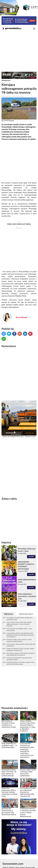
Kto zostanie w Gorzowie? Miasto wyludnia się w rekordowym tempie (20, 619)
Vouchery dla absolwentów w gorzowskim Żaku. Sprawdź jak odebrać (19, 659)
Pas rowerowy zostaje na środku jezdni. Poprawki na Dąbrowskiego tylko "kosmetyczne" (21, 654)
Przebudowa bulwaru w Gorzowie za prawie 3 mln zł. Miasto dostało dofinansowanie (21, 663)
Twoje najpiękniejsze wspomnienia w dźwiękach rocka (27, 596)
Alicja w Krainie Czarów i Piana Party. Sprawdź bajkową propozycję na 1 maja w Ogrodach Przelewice (19, 624)
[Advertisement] (19, 52)
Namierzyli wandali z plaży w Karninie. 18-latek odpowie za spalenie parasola (19, 641)
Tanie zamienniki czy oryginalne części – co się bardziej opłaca (19, 630)
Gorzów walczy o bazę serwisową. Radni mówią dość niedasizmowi (21, 645)
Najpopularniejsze (26, 614)
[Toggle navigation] (34, 29)
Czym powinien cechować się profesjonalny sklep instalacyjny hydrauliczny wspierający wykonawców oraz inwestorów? (20, 635)
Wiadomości (6, 81)
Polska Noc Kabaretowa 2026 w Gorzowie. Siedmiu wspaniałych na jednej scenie (20, 650)
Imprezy (6, 543)
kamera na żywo (30, 437)
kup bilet (31, 557)
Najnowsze (9, 614)
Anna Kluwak (21, 317)
